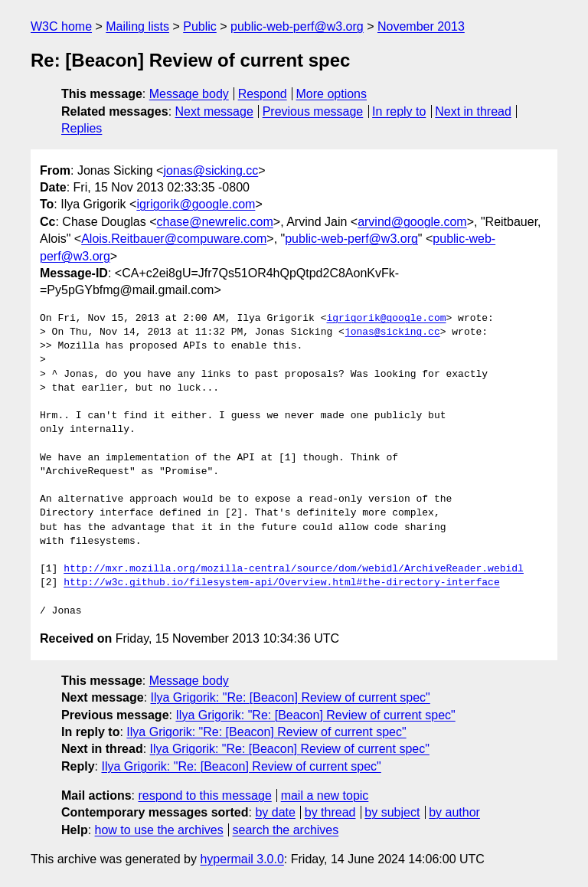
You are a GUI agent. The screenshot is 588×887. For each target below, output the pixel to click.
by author (454, 812)
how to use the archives (159, 830)
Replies (82, 128)
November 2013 (421, 26)
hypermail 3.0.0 (242, 859)
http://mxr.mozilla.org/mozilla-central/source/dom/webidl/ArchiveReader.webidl (294, 569)
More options (332, 94)
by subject (392, 812)
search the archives (286, 830)
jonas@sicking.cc (211, 170)
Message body (189, 94)
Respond (263, 94)
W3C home (61, 26)
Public (200, 26)
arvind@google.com (412, 222)
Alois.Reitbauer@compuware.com (174, 239)
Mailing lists (137, 26)
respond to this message (204, 795)
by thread (330, 812)
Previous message (313, 111)
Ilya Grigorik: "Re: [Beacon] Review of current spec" (291, 697)
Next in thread (473, 111)
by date (275, 812)
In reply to (399, 111)
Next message (214, 111)
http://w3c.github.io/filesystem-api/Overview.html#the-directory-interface (281, 583)
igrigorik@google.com (196, 204)
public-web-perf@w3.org (297, 26)
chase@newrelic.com (215, 222)
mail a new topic (325, 795)
